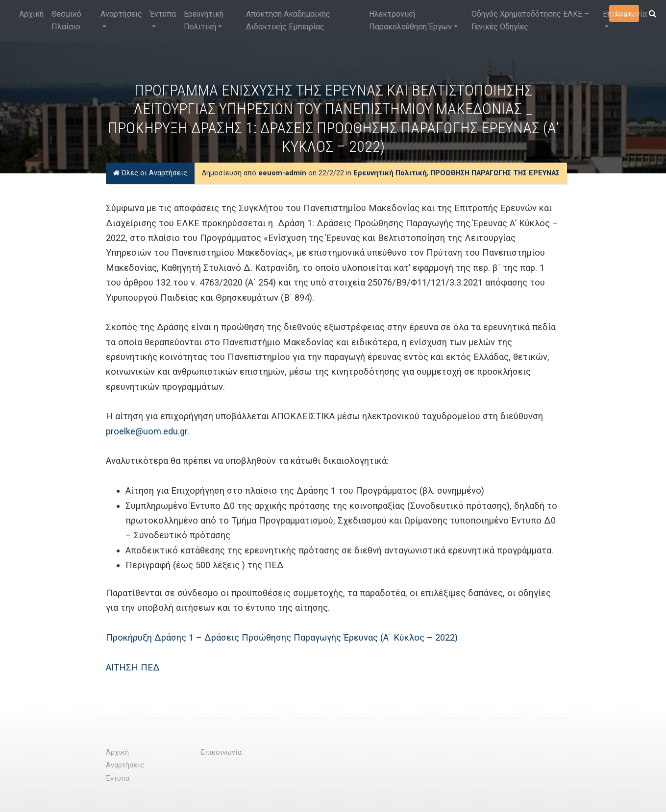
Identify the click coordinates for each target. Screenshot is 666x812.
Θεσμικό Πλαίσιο (66, 20)
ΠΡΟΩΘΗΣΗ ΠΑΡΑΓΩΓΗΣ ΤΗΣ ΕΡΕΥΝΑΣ (495, 173)
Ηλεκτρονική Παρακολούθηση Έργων (410, 20)
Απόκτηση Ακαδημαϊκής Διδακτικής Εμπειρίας (288, 20)
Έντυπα (163, 14)
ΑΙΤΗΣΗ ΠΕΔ (133, 667)
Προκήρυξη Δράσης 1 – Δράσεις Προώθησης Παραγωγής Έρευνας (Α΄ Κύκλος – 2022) (282, 637)
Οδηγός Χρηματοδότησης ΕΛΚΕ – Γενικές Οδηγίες (530, 20)
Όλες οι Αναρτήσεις (150, 173)
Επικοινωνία (625, 14)
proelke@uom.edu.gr (147, 431)
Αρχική (31, 14)
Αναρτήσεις (121, 14)
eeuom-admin (282, 173)
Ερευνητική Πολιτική (204, 20)
